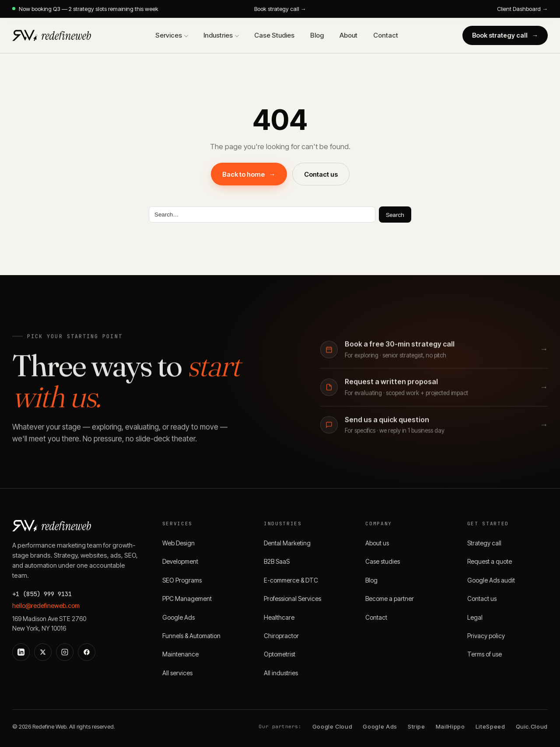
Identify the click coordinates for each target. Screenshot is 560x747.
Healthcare (279, 617)
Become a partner (390, 599)
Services (169, 35)
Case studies (383, 561)
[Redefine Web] (52, 35)
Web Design (178, 543)
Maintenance (180, 654)
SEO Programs (182, 580)
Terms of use (485, 654)
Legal (475, 617)
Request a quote (490, 561)
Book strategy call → (280, 9)
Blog (317, 35)
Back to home (249, 174)
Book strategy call (505, 35)
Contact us (321, 174)
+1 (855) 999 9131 (42, 594)
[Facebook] (87, 652)
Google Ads (178, 617)
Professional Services (292, 599)
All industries (281, 673)
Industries (218, 35)
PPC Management (187, 599)
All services (177, 673)
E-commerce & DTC (291, 580)
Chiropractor (281, 636)
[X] (43, 652)
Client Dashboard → (522, 9)
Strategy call (484, 543)
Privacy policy (486, 636)
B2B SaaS (277, 561)
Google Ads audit (491, 580)
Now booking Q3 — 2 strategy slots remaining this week (85, 9)
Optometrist (280, 654)
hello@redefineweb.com (46, 606)
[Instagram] (65, 652)
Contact (386, 35)
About (348, 35)
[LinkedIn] (21, 652)
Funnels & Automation (191, 636)
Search (395, 215)
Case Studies (274, 35)
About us (377, 543)
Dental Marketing (287, 543)
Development (180, 561)
